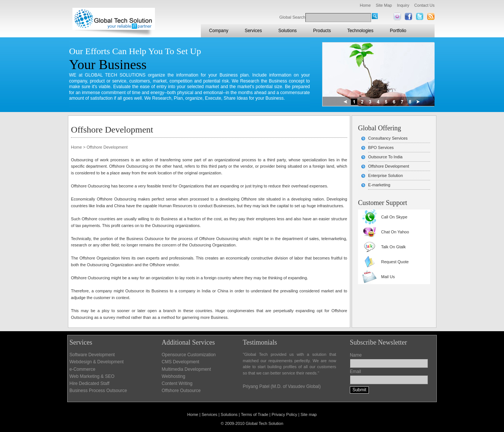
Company (219, 31)
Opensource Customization (189, 355)
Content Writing (177, 383)
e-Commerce (82, 369)
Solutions (287, 31)
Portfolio (398, 31)
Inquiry (403, 5)
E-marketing (379, 185)
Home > (78, 147)
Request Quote (395, 262)
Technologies (360, 31)
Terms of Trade (254, 414)
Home (365, 5)
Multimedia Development (186, 369)
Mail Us (388, 277)
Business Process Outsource (98, 391)
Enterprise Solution (385, 175)
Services (253, 31)
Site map (309, 414)
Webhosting (173, 376)
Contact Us (424, 5)
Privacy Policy (284, 414)
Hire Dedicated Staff (89, 383)
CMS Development (181, 362)
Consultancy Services (388, 138)
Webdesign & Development (97, 362)
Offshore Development (389, 166)
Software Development (92, 355)
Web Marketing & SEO (92, 376)
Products (322, 31)
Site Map (384, 5)
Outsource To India (385, 157)
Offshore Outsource (181, 391)
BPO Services (381, 147)
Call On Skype (394, 217)
